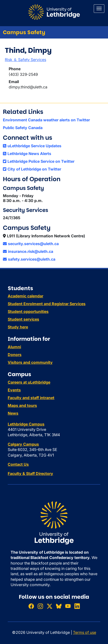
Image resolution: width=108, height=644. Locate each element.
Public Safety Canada (23, 128)
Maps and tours (22, 405)
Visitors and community (30, 362)
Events (14, 390)
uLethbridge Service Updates (32, 146)
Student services (23, 319)
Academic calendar (25, 296)
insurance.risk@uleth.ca (28, 251)
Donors (15, 355)
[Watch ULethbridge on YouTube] (68, 606)
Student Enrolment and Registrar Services (47, 304)
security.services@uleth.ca (31, 244)
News (13, 413)
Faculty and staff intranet (31, 398)
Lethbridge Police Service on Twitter (39, 161)
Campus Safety (24, 32)
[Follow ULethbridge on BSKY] (59, 606)
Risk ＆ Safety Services (25, 60)
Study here (18, 327)
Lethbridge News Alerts (27, 154)
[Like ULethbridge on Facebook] (31, 606)
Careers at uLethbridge (29, 382)
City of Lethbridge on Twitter (32, 169)
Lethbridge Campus (26, 424)
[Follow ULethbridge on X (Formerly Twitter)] (50, 606)
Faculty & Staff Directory (30, 473)
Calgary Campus (23, 444)
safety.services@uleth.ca (29, 259)
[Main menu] (99, 9)
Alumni (14, 347)
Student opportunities (28, 311)
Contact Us (18, 464)
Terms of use (85, 632)
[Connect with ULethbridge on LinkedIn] (77, 606)
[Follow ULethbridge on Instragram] (40, 606)
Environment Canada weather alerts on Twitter (46, 120)
